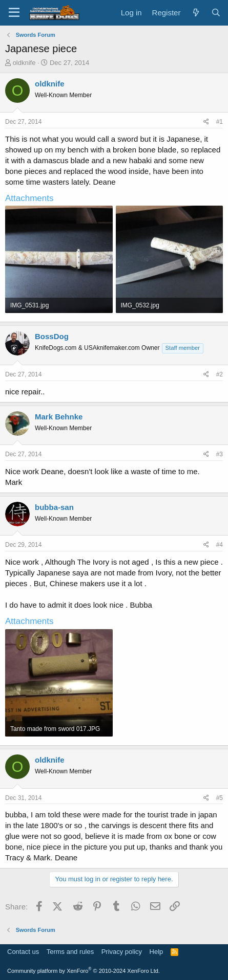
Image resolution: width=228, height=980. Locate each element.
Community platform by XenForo (84, 971)
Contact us (23, 952)
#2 (220, 374)
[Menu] (14, 13)
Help (157, 952)
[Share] (206, 122)
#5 (220, 798)
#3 (220, 454)
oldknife (24, 63)
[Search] (216, 13)
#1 (220, 122)
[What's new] (195, 13)
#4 (220, 545)
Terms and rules (70, 952)
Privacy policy (122, 952)
